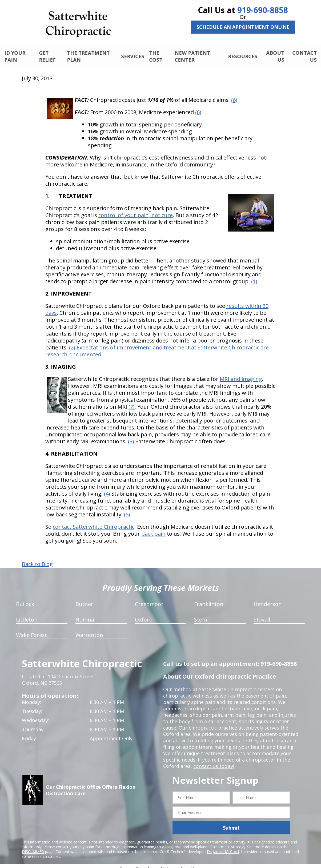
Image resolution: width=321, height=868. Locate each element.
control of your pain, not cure (136, 211)
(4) (107, 489)
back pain (153, 529)
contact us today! (213, 762)
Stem (201, 615)
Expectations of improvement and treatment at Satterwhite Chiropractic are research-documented (157, 346)
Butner (84, 600)
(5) (127, 510)
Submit (231, 823)
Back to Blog (37, 560)
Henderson (268, 600)
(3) (131, 437)
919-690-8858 (263, 10)
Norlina (85, 615)
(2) (72, 343)
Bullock (25, 600)
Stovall (262, 615)
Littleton (27, 615)
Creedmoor (149, 600)
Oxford (144, 615)
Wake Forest (31, 630)
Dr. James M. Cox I (223, 847)
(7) (132, 402)
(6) (234, 95)
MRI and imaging (241, 374)
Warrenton (89, 630)
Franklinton (209, 600)
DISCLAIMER (33, 847)
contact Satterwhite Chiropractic (94, 522)
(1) (254, 277)
